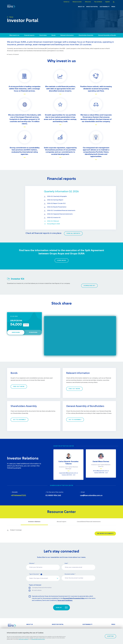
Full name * (32, 563)
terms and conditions (23, 639)
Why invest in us (14, 35)
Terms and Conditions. (65, 600)
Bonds (54, 35)
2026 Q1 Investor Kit (54, 218)
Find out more (19, 387)
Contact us (66, 2)
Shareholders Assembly (86, 35)
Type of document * (36, 574)
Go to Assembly (19, 420)
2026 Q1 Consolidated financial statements (61, 211)
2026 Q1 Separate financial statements (60, 214)
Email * (66, 563)
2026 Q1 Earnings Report (55, 200)
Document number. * (70, 574)
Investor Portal (92, 7)
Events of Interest (14, 54)
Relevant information (67, 35)
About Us (81, 7)
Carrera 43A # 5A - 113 (68, 475)
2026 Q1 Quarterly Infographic (57, 196)
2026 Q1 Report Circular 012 (56, 203)
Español (108, 2)
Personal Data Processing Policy (74, 598)
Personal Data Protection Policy (38, 639)
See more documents (105, 533)
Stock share (43, 35)
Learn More (62, 260)
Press (113, 7)
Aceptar (110, 636)
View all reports (73, 233)
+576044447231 (19, 495)
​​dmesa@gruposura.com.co (101, 471)
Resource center (77, 2)
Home (11, 17)
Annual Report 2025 (54, 224)
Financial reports (29, 35)
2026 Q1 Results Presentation (57, 207)
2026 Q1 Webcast (53, 221)
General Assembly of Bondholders (109, 35)
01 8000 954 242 (53, 495)
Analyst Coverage (16, 530)
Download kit (89, 286)
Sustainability (105, 7)
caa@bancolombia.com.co (91, 495)
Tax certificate (98, 2)
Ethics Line (88, 2)
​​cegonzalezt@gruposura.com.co (68, 473)
